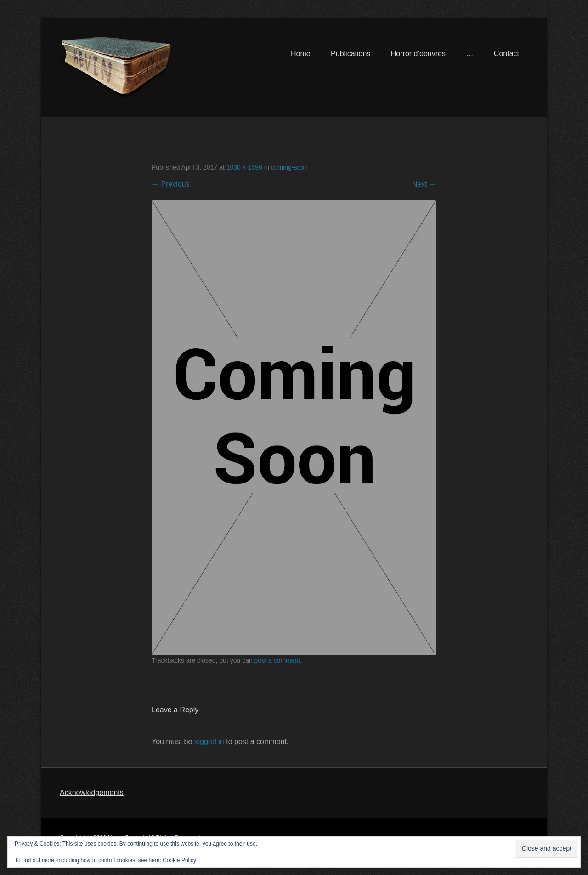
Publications (351, 54)
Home (301, 54)
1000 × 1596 (244, 167)
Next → (424, 184)
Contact (506, 54)
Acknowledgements (92, 793)
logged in (209, 741)
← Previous (171, 184)
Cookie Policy (179, 860)
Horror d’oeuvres (418, 54)
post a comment (277, 660)
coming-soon (289, 167)
